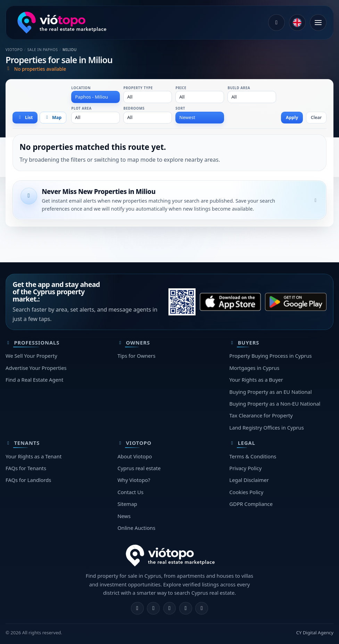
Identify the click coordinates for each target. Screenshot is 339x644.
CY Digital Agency (315, 633)
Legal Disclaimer (249, 480)
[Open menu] (318, 23)
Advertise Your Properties (36, 368)
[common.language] (297, 23)
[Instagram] (153, 608)
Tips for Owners (136, 356)
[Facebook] (137, 608)
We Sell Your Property (31, 356)
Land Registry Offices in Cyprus (267, 427)
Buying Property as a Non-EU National (275, 404)
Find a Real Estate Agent (34, 380)
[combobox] (96, 97)
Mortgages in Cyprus (254, 368)
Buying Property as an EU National (270, 392)
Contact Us (130, 492)
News (124, 516)
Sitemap (127, 504)
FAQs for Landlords (28, 480)
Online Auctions (136, 528)
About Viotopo (135, 456)
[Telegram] (186, 608)
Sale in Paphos (43, 50)
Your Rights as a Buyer (256, 380)
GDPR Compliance (251, 504)
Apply (292, 117)
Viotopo (14, 50)
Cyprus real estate (139, 468)
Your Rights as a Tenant (34, 456)
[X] (170, 608)
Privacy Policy (245, 468)
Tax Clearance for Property (261, 415)
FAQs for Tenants (26, 468)
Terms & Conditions (253, 456)
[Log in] (276, 23)
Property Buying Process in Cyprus (270, 356)
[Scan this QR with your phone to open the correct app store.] (182, 302)
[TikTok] (202, 608)
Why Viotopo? (134, 480)
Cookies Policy (246, 492)
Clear (316, 117)
